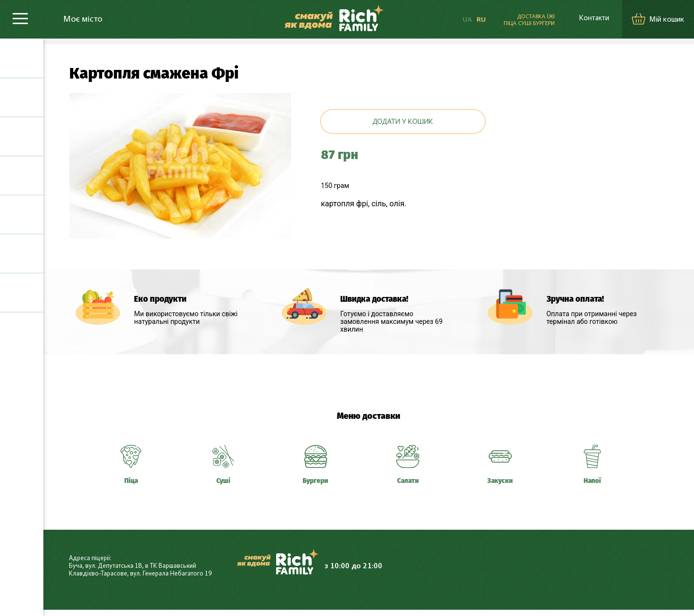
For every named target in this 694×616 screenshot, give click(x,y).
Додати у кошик (403, 122)
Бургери (22, 136)
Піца (22, 58)
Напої (22, 293)
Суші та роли (22, 97)
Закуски (22, 254)
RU (474, 20)
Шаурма (22, 175)
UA (460, 20)
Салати (22, 214)
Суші (223, 482)
